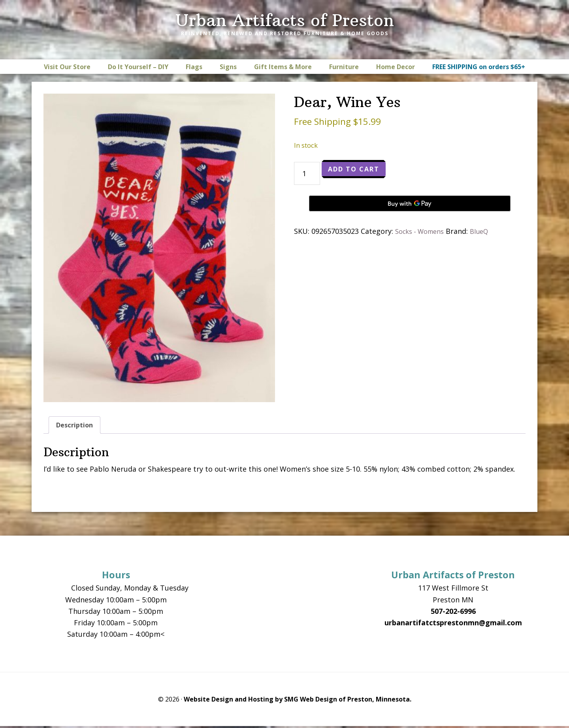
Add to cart (358, 170)
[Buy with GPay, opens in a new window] (410, 203)
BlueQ (487, 231)
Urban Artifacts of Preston (285, 20)
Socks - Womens (423, 231)
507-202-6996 (453, 613)
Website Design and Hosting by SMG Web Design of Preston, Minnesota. (298, 701)
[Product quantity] (307, 173)
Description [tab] (77, 426)
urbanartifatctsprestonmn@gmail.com (453, 625)
